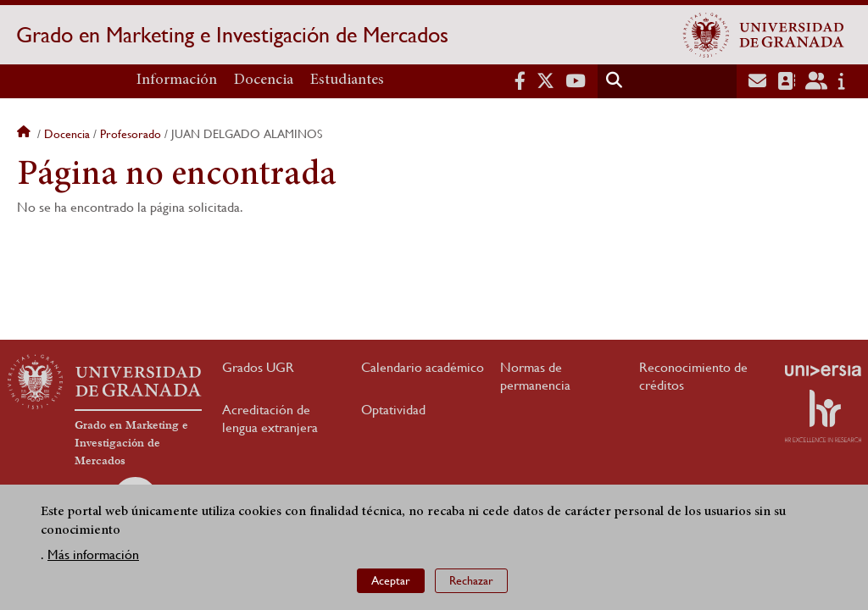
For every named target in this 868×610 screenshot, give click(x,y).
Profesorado (131, 134)
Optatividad (393, 410)
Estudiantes (347, 80)
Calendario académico (423, 367)
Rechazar (471, 580)
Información (177, 80)
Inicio (25, 134)
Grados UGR (258, 367)
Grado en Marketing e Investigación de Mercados (232, 35)
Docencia (264, 80)
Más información (93, 555)
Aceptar (391, 580)
